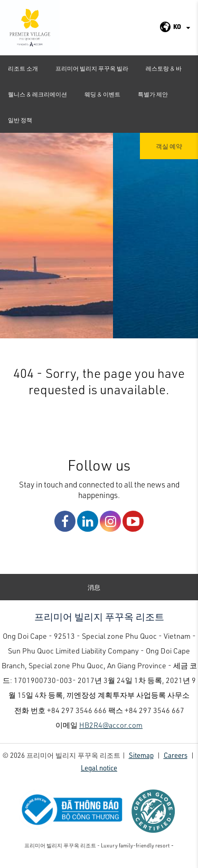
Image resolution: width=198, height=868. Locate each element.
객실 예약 (169, 146)
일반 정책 (20, 120)
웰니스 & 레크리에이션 (37, 94)
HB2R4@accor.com (111, 729)
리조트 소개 (23, 68)
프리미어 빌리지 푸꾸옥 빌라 (92, 68)
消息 (94, 592)
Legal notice (99, 772)
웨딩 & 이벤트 (102, 94)
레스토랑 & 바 (164, 68)
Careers (176, 759)
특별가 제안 (153, 94)
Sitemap (141, 759)
